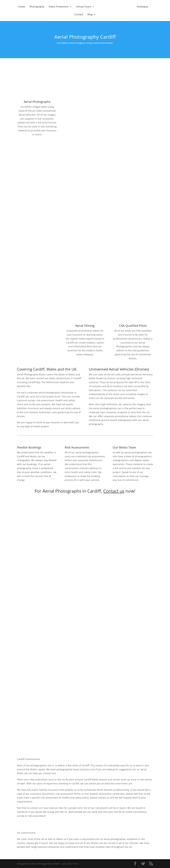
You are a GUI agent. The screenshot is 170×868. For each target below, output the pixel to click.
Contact (79, 15)
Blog (90, 15)
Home (22, 7)
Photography (37, 7)
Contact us (114, 491)
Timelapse (142, 7)
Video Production (59, 7)
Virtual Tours (84, 7)
